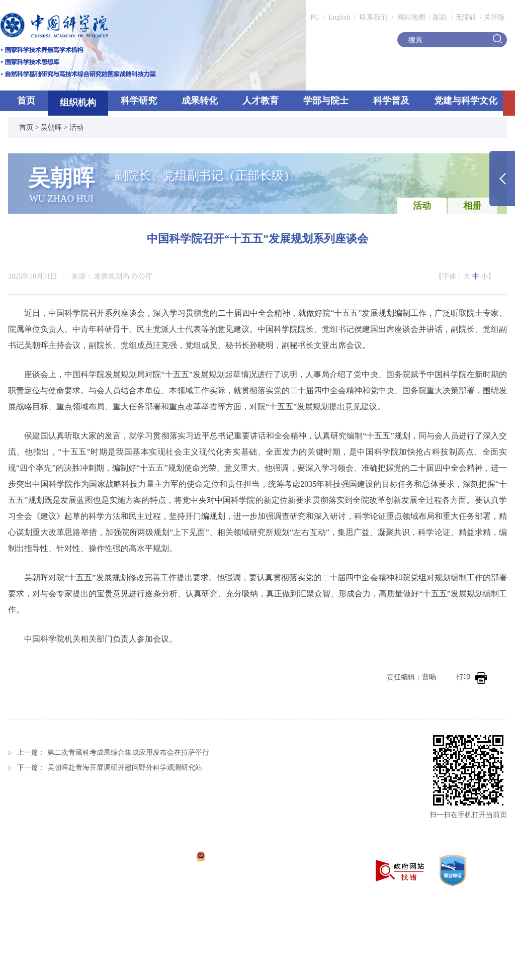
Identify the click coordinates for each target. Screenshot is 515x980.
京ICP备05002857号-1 (156, 858)
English (339, 17)
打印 (471, 677)
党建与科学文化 (466, 101)
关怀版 (494, 17)
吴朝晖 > (55, 127)
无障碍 (466, 17)
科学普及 (391, 101)
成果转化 (200, 101)
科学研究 (139, 101)
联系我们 (374, 17)
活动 (76, 127)
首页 (26, 101)
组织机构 (78, 103)
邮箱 (440, 17)
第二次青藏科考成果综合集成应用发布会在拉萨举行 (128, 752)
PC (315, 17)
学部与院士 (326, 101)
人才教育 (261, 101)
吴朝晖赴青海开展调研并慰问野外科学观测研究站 (125, 768)
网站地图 (410, 17)
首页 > (30, 127)
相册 (472, 206)
